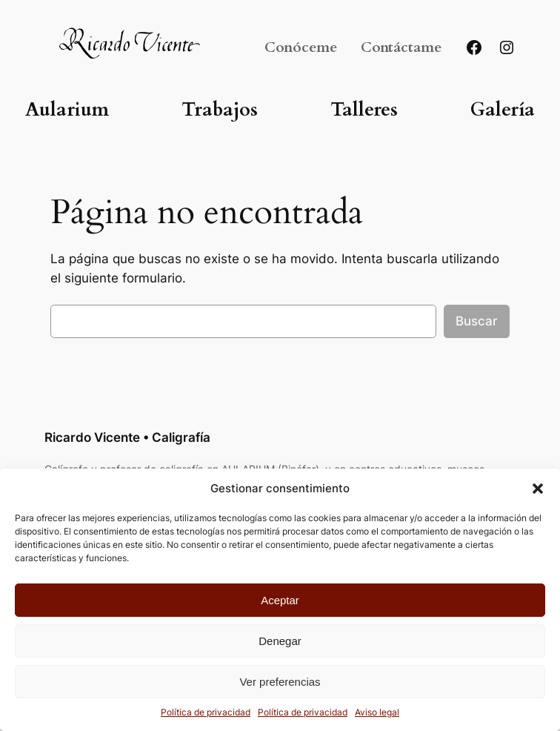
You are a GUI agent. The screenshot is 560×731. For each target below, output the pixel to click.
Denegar (280, 641)
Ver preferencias (280, 682)
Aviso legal (377, 712)
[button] (538, 489)
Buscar (477, 321)
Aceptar (280, 600)
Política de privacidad (206, 712)
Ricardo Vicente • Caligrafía (127, 437)
